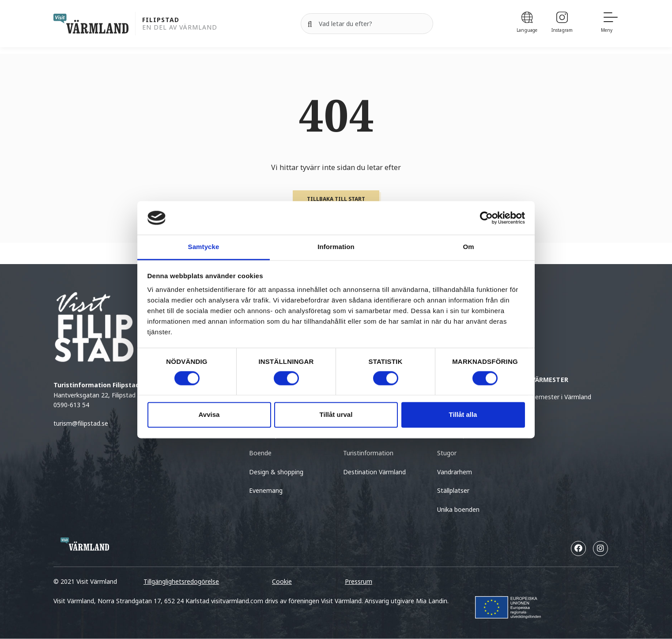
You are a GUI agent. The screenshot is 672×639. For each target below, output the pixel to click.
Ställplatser (453, 490)
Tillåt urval (336, 415)
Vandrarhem (455, 472)
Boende (260, 453)
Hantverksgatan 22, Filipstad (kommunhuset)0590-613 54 (118, 395)
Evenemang (266, 490)
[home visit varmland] (91, 24)
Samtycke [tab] (204, 247)
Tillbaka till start (336, 199)
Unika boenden (458, 509)
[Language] (527, 24)
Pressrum (359, 581)
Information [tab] (336, 247)
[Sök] (310, 24)
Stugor (447, 453)
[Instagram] (562, 24)
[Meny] (610, 24)
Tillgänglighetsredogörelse (181, 581)
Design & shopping (276, 472)
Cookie (282, 581)
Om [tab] (468, 247)
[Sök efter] (367, 24)
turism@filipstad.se (81, 423)
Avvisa (209, 415)
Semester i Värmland (561, 397)
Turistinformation (368, 453)
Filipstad (161, 20)
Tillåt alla (463, 415)
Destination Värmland (374, 472)
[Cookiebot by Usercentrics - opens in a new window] (486, 218)
